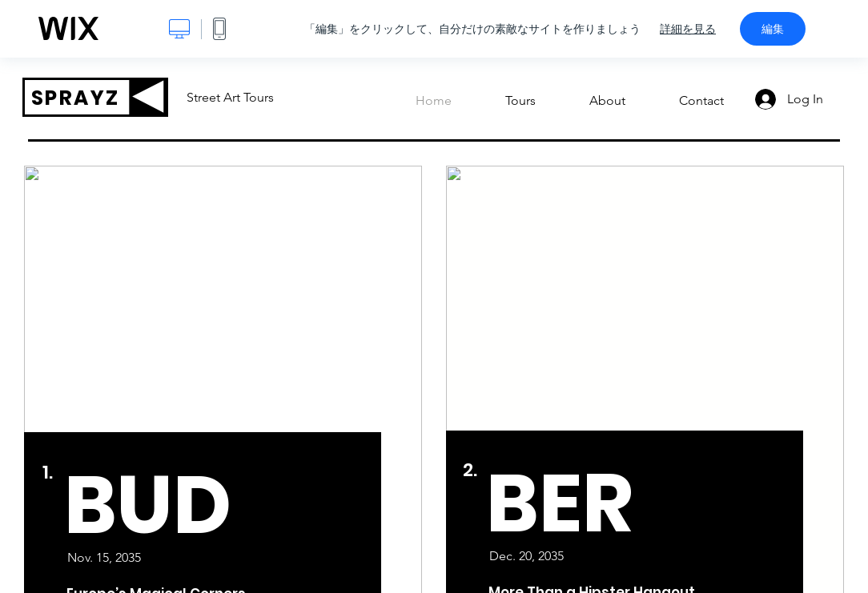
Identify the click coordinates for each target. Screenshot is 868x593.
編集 (773, 29)
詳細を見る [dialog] (688, 29)
